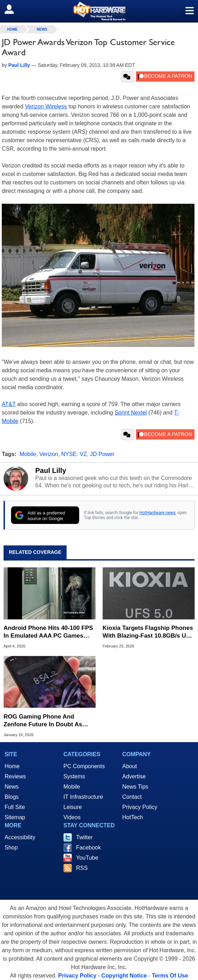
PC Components (84, 766)
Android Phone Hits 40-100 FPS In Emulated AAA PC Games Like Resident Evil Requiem (48, 632)
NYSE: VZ (74, 454)
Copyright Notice (124, 976)
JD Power (102, 454)
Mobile (28, 454)
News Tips (135, 787)
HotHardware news (157, 513)
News (42, 29)
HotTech (133, 817)
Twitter (84, 837)
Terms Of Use (170, 976)
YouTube (87, 858)
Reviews (15, 776)
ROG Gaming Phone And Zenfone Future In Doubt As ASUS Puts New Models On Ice (47, 721)
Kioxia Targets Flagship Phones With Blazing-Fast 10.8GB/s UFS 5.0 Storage (148, 632)
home (12, 29)
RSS (82, 868)
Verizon (48, 454)
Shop (11, 848)
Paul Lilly (51, 470)
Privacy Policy (140, 807)
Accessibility (20, 837)
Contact (132, 797)
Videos (72, 817)
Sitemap (15, 817)
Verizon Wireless (46, 106)
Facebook (88, 848)
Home (12, 766)
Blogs (12, 797)
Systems (74, 776)
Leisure (73, 807)
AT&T (9, 404)
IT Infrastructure (83, 797)
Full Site (15, 807)
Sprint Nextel (131, 413)
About (130, 766)
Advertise (134, 776)
